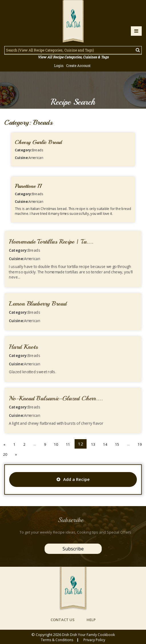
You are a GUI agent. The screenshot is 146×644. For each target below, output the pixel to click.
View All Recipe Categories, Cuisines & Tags (73, 57)
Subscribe (73, 549)
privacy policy (94, 640)
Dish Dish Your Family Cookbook (88, 635)
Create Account (78, 66)
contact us (63, 620)
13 (93, 444)
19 (140, 444)
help (91, 620)
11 (68, 444)
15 (117, 444)
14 (105, 444)
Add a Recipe (73, 479)
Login (59, 66)
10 (56, 444)
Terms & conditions (57, 640)
